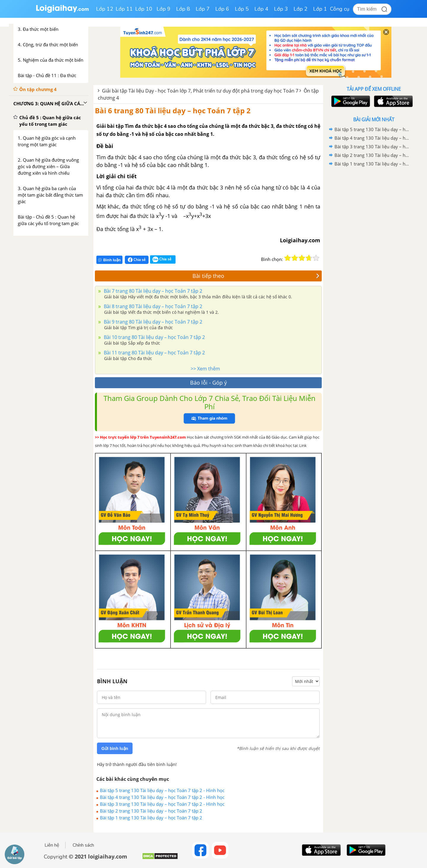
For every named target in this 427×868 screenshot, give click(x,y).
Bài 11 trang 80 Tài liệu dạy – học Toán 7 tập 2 (154, 353)
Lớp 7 (203, 9)
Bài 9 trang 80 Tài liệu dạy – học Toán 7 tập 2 (152, 322)
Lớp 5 (242, 9)
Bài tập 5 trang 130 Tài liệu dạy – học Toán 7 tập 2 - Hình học (162, 790)
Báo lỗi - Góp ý (208, 383)
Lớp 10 (144, 9)
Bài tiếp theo (256, 276)
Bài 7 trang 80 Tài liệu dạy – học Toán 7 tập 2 (152, 291)
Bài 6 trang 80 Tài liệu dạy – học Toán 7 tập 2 (173, 110)
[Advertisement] (374, 262)
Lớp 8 (183, 9)
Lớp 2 (301, 9)
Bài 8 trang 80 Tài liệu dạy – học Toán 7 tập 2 (152, 306)
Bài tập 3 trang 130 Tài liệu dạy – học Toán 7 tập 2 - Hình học (162, 804)
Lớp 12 (105, 9)
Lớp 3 (281, 9)
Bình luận (109, 260)
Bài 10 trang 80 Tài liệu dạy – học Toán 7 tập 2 (154, 337)
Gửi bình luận (115, 748)
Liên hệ (52, 845)
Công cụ (340, 9)
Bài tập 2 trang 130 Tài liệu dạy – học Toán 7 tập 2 (151, 811)
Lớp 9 (164, 9)
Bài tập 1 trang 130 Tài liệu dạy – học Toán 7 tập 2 (151, 818)
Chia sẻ (137, 260)
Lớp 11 (124, 9)
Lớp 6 (222, 9)
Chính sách (83, 845)
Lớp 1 (320, 9)
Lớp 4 (261, 9)
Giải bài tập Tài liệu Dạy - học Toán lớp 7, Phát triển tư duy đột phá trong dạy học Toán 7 (200, 91)
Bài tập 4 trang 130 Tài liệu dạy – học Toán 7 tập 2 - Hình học (162, 797)
